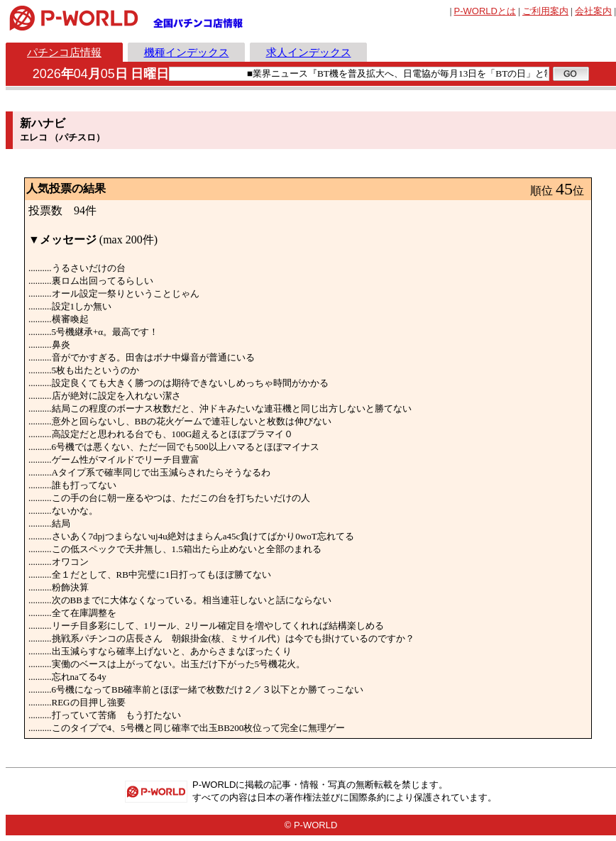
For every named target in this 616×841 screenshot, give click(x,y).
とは (485, 11)
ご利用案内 (545, 11)
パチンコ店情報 (64, 52)
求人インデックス (309, 52)
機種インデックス (187, 52)
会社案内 (593, 11)
